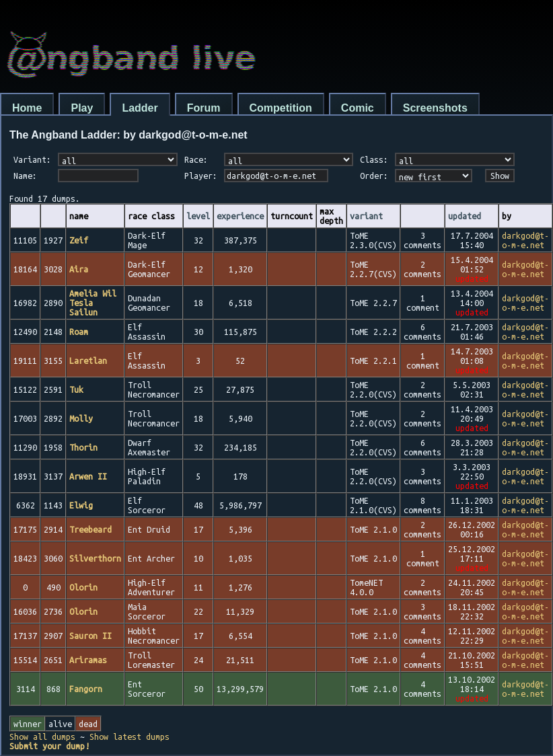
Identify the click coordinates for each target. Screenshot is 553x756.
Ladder (140, 108)
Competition (281, 108)
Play (82, 108)
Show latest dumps (130, 736)
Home (27, 108)
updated (465, 216)
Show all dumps (42, 736)
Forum (204, 108)
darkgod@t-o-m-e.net (525, 240)
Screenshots (435, 108)
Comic (358, 108)
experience (240, 216)
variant (366, 216)
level (198, 216)
